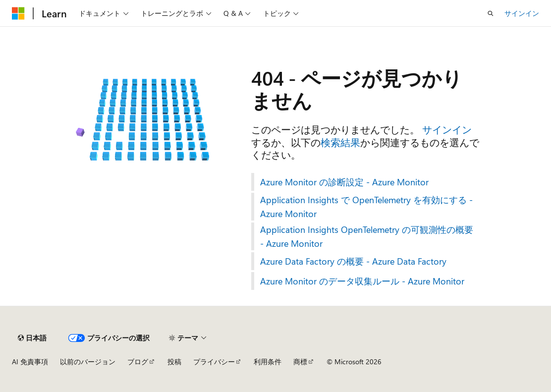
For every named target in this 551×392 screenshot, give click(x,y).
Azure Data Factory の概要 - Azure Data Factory (353, 261)
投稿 (174, 362)
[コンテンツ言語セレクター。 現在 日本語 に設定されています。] (32, 338)
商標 (300, 362)
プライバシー (214, 362)
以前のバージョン (88, 362)
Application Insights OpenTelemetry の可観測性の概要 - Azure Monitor (367, 236)
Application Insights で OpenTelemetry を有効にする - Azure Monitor (366, 207)
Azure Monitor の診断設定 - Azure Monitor (344, 182)
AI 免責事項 (30, 362)
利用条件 (268, 362)
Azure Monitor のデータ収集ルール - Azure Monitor (362, 281)
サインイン (522, 13)
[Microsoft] (18, 13)
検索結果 (340, 142)
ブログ (138, 362)
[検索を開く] (491, 13)
